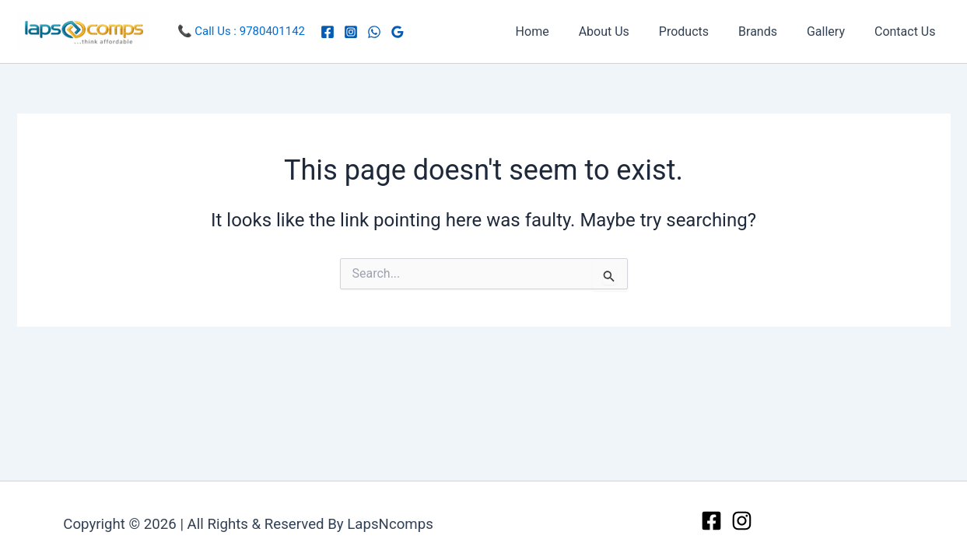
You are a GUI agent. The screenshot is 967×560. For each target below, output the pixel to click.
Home (558, 31)
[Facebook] (328, 32)
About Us (625, 31)
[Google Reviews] (398, 32)
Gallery (833, 31)
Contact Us (907, 31)
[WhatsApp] (374, 32)
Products (700, 31)
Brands (769, 31)
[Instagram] (351, 32)
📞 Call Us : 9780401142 (242, 31)
